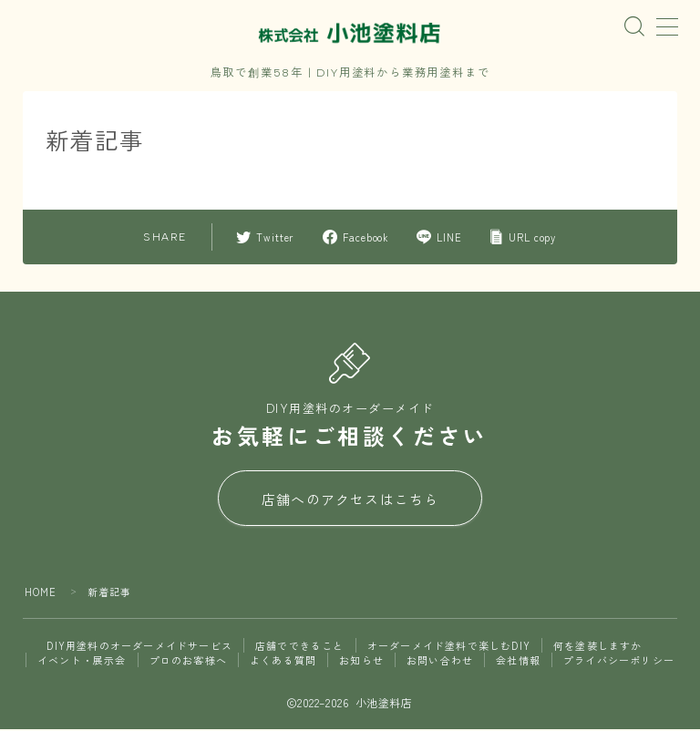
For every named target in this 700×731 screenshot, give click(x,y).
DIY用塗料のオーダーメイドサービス (139, 647)
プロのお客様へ (188, 662)
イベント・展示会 (82, 662)
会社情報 (518, 662)
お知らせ (361, 662)
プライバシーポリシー (619, 662)
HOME (41, 593)
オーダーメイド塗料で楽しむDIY (449, 647)
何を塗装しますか (598, 647)
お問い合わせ (440, 662)
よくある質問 (283, 662)
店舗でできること (300, 647)
